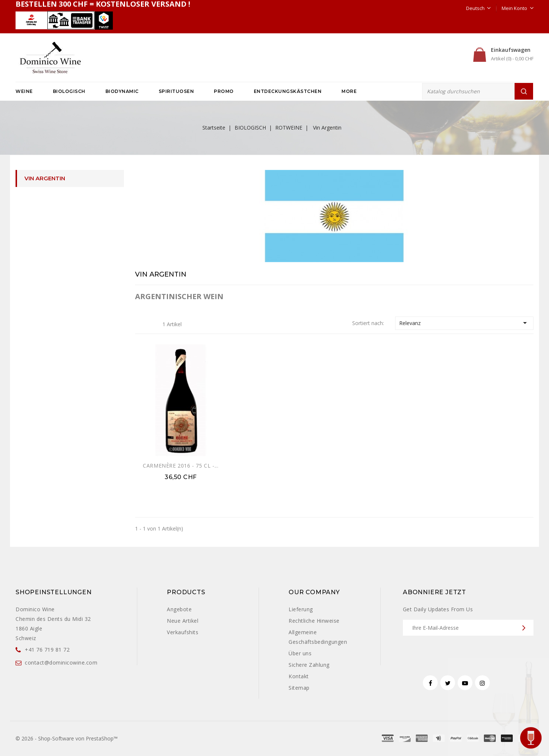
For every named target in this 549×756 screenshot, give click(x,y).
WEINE (24, 91)
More (349, 91)
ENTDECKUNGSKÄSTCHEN (288, 91)
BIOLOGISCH (69, 91)
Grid (141, 324)
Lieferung (301, 609)
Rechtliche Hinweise (314, 621)
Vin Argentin (45, 178)
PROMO (224, 91)
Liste (152, 324)
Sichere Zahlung (309, 665)
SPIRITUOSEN (176, 91)
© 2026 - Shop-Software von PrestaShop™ (67, 738)
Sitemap (299, 688)
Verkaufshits (183, 632)
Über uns (300, 653)
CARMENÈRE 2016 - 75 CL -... (181, 466)
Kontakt (299, 676)
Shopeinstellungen (54, 592)
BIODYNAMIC (122, 91)
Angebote (179, 609)
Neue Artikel (183, 621)
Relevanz (464, 323)
